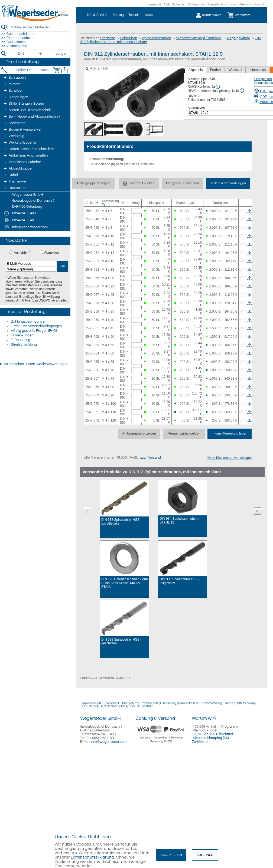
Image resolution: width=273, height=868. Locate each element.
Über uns (245, 4)
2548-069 (92, 395)
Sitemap (230, 703)
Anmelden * (22, 253)
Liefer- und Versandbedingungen (36, 326)
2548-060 (92, 320)
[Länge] (61, 54)
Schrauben (129, 38)
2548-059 (92, 312)
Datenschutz (197, 4)
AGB (167, 4)
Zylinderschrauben (156, 38)
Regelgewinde (239, 38)
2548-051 (92, 244)
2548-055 (92, 278)
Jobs (233, 4)
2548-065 (92, 362)
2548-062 (92, 337)
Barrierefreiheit (188, 703)
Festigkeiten (263, 79)
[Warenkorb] (243, 15)
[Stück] (44, 70)
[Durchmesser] (41, 54)
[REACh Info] (242, 91)
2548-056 (92, 286)
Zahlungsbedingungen (29, 322)
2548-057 (92, 295)
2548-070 (92, 404)
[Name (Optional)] (31, 269)
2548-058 (92, 303)
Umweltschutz (217, 4)
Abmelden (51, 253)
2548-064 (92, 353)
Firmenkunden (22, 335)
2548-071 (92, 412)
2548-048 (92, 219)
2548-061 (92, 328)
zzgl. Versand (151, 458)
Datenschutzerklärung (92, 857)
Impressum (153, 4)
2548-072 (92, 420)
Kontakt (259, 4)
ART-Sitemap (110, 706)
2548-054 (92, 270)
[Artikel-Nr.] (23, 70)
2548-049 (92, 228)
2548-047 (92, 211)
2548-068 (92, 387)
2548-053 (92, 261)
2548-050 (92, 236)
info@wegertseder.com (109, 742)
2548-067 (92, 379)
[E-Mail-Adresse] (31, 264)
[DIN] (21, 54)
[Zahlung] (161, 743)
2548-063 (92, 345)
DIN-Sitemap (246, 703)
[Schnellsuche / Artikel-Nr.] (41, 27)
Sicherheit (179, 4)
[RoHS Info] (218, 87)
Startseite (108, 38)
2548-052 (92, 253)
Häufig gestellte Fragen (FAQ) (34, 331)
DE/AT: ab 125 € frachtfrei (213, 734)
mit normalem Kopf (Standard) (199, 38)
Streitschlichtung (24, 344)
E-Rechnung (21, 340)
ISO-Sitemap (90, 706)
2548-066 (92, 370)
